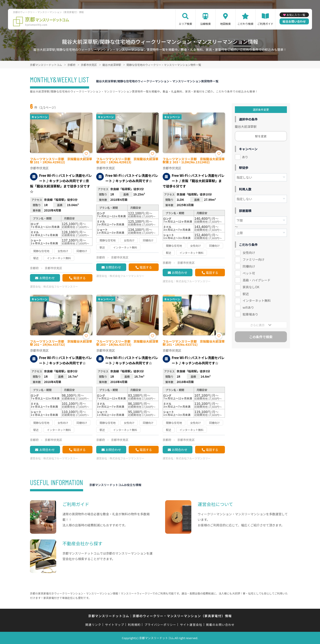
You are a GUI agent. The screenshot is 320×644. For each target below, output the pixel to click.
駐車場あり (250, 314)
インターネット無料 (257, 300)
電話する (79, 278)
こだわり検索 (245, 24)
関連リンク (93, 625)
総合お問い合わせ (294, 21)
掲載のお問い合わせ (220, 625)
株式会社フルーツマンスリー (61, 286)
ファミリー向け (254, 259)
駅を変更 (261, 136)
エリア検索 (185, 24)
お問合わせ (47, 278)
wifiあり (248, 307)
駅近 (246, 294)
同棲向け (249, 266)
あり (245, 157)
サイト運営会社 (191, 625)
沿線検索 (205, 24)
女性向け (249, 253)
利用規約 (134, 625)
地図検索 (225, 24)
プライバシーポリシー (160, 625)
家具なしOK (251, 287)
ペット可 (249, 273)
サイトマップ (115, 625)
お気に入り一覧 (296, 15)
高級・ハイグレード (257, 280)
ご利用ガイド (265, 24)
